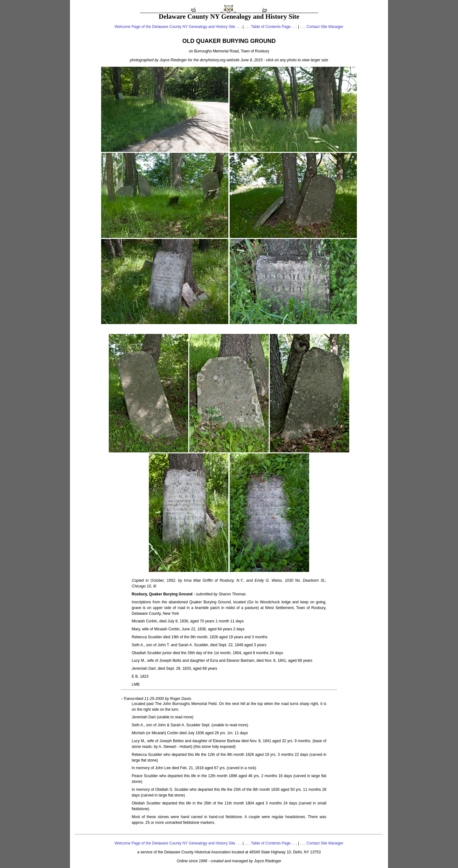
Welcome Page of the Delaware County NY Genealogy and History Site (175, 27)
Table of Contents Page (271, 27)
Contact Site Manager (325, 27)
